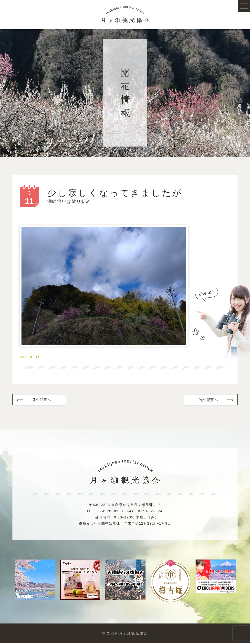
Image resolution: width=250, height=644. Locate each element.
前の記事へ (42, 400)
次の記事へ (208, 400)
